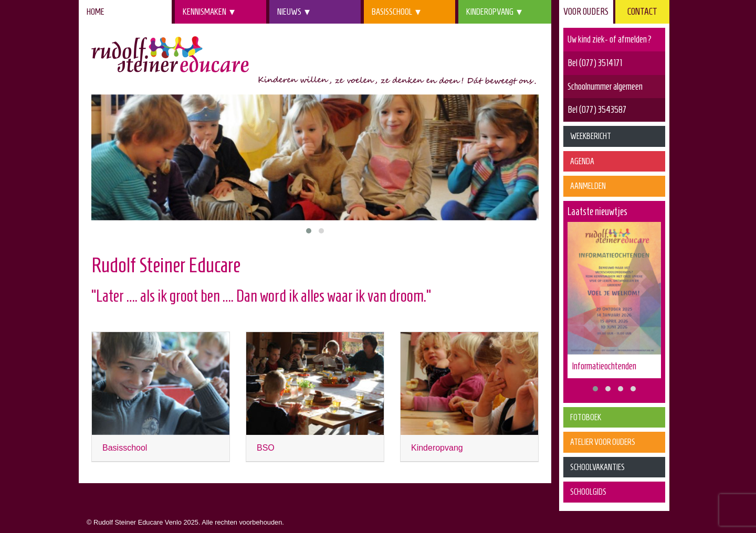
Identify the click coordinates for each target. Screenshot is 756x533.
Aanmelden (588, 186)
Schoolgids (588, 492)
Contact (642, 12)
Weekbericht (591, 136)
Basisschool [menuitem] (392, 12)
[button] (309, 231)
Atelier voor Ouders (603, 442)
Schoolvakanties (597, 467)
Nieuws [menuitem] (289, 12)
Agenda (582, 161)
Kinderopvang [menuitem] (490, 12)
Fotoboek (586, 417)
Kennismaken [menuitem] (204, 12)
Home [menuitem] (96, 12)
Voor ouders (586, 12)
